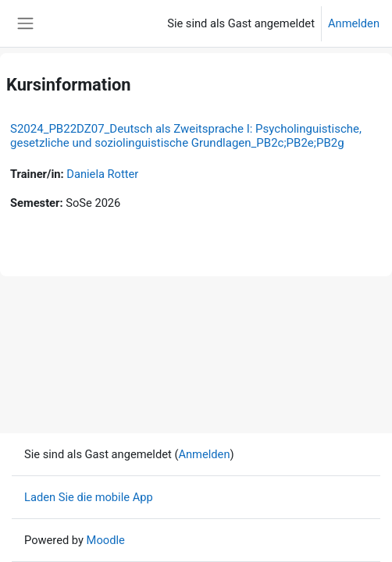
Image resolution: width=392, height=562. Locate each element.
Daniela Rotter (102, 174)
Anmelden (354, 23)
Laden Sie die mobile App (89, 497)
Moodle (106, 540)
